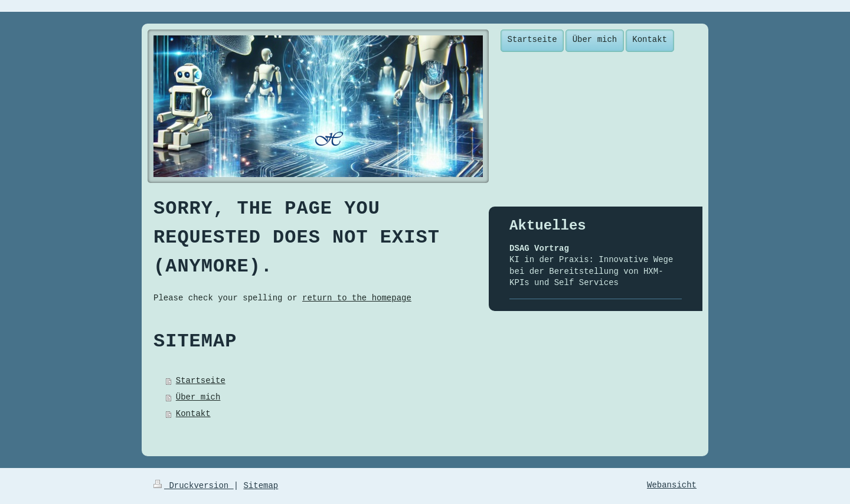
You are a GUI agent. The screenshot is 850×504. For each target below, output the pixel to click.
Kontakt (193, 414)
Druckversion (194, 486)
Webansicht (672, 485)
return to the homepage (357, 298)
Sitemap (261, 486)
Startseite (201, 381)
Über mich (198, 397)
